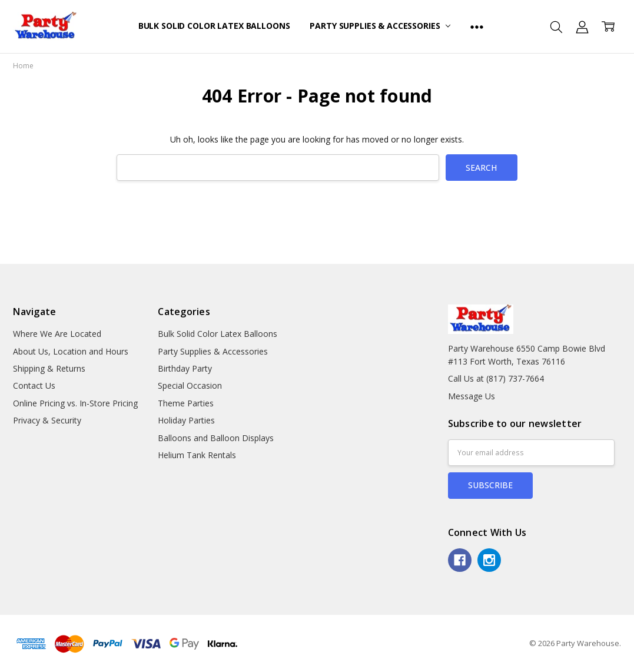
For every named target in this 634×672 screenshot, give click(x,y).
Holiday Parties (186, 420)
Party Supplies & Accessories (380, 26)
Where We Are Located (57, 334)
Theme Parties (186, 403)
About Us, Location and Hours (71, 351)
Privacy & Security (47, 420)
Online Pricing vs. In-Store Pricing (75, 403)
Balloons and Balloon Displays (216, 438)
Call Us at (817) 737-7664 (496, 378)
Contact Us (34, 385)
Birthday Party (185, 368)
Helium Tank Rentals (197, 455)
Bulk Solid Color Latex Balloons (214, 26)
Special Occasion (190, 385)
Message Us (472, 396)
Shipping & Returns (49, 368)
